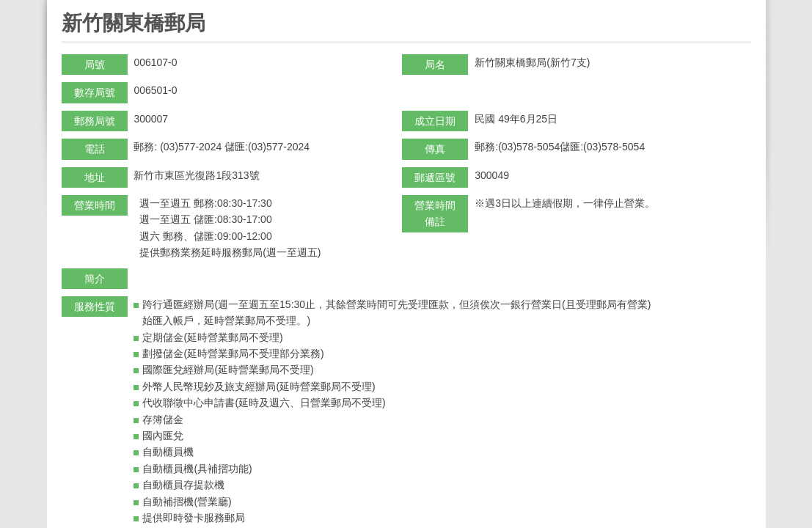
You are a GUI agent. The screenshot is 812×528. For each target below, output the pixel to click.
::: (66, 6)
